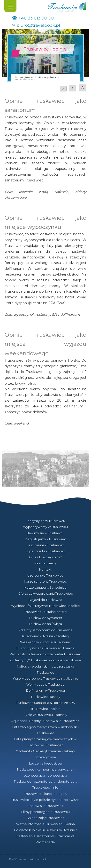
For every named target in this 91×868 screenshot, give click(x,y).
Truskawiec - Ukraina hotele (45, 612)
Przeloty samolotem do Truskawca (45, 630)
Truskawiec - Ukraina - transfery (45, 636)
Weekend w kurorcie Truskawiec (45, 642)
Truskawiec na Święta (45, 624)
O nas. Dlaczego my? (45, 557)
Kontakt (45, 569)
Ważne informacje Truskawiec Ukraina (45, 824)
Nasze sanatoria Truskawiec (45, 582)
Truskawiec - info (45, 788)
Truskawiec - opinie (45, 709)
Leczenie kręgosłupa (45, 763)
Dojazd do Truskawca (45, 600)
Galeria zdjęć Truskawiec (45, 818)
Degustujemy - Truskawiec (45, 539)
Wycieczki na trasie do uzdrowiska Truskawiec (45, 654)
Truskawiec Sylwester (45, 618)
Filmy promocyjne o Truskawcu (45, 812)
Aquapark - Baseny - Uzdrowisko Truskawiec (45, 721)
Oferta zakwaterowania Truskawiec (45, 594)
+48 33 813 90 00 (36, 18)
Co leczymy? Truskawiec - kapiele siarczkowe (45, 660)
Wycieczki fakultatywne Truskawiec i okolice (45, 606)
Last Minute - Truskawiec (45, 545)
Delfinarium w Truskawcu (45, 691)
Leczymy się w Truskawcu (45, 521)
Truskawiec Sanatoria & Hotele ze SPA (45, 703)
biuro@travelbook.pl (38, 25)
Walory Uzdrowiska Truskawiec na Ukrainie (45, 678)
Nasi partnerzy (45, 563)
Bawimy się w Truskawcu (45, 533)
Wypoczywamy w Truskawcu (45, 527)
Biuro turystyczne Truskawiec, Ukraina (45, 648)
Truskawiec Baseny (45, 697)
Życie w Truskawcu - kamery (45, 715)
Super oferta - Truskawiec (45, 551)
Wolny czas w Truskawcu (45, 685)
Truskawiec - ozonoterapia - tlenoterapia (45, 781)
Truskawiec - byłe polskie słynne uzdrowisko (45, 800)
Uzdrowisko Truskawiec (45, 575)
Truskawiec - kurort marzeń (45, 794)
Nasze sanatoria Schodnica (45, 588)
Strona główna (24, 77)
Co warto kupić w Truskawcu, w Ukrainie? (45, 830)
